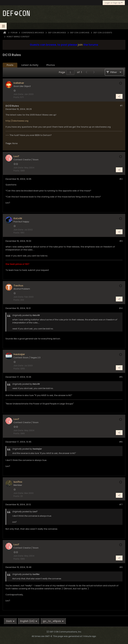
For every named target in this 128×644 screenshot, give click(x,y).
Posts (10, 65)
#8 (121, 567)
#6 (121, 442)
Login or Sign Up (114, 3)
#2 (121, 179)
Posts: (17, 97)
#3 (121, 241)
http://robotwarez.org (17, 121)
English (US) (29, 621)
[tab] (10, 65)
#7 (121, 504)
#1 (121, 106)
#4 (121, 308)
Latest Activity (30, 65)
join (80, 45)
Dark (10, 621)
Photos (51, 65)
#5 (121, 377)
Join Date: (19, 94)
